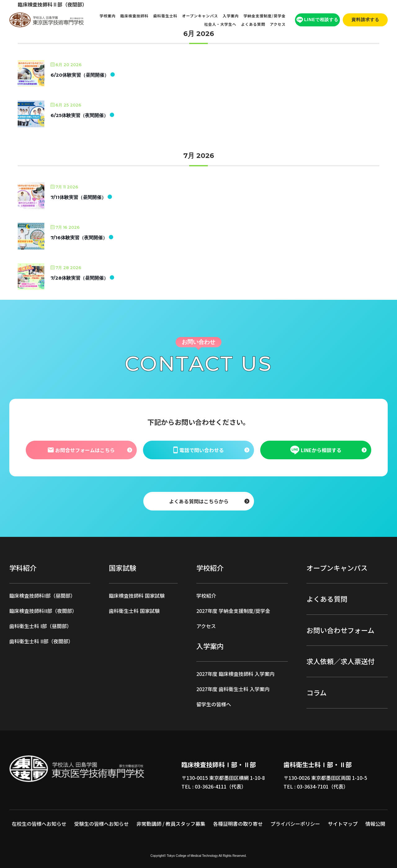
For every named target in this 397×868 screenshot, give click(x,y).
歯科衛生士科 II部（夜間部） (41, 641)
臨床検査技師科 (134, 16)
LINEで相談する (318, 20)
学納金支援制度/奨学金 (265, 16)
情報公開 (375, 824)
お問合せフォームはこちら (81, 450)
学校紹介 (206, 596)
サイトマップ (343, 824)
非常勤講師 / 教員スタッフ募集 (171, 824)
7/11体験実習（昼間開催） (78, 197)
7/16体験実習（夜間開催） (79, 238)
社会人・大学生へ (220, 24)
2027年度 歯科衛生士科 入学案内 (233, 689)
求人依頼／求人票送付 (341, 661)
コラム (317, 692)
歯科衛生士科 (165, 16)
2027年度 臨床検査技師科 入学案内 (235, 674)
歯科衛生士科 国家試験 (134, 611)
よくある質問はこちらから (198, 501)
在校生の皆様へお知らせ (39, 824)
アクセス (278, 24)
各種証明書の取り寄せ (238, 824)
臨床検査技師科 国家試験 (137, 596)
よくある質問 (253, 24)
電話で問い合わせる (198, 450)
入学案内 (231, 16)
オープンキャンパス (200, 16)
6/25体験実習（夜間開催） (79, 115)
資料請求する (365, 20)
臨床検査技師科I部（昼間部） (42, 596)
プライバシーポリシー (295, 824)
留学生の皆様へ (214, 704)
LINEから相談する (316, 450)
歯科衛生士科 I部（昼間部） (40, 626)
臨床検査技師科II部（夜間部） (43, 611)
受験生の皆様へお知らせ (101, 824)
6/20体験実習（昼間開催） (80, 75)
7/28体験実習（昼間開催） (79, 278)
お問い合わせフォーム (340, 630)
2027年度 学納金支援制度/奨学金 (233, 611)
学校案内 (108, 16)
